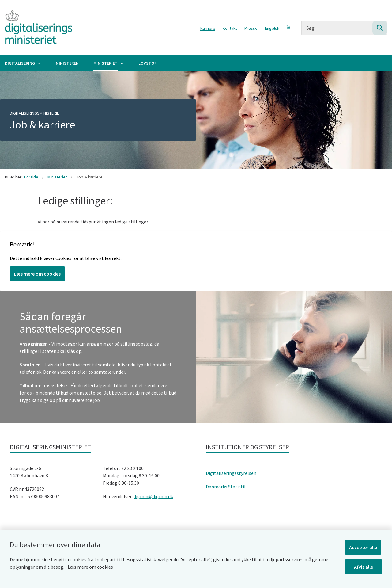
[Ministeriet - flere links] (121, 63)
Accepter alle (364, 546)
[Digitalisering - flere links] (39, 63)
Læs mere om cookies (90, 566)
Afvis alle (364, 566)
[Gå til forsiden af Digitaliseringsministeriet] (36, 28)
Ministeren (67, 63)
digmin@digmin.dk (153, 496)
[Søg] (344, 28)
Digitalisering (20, 63)
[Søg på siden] (380, 28)
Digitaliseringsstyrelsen (231, 473)
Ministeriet (106, 63)
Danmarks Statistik (226, 487)
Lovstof (147, 63)
